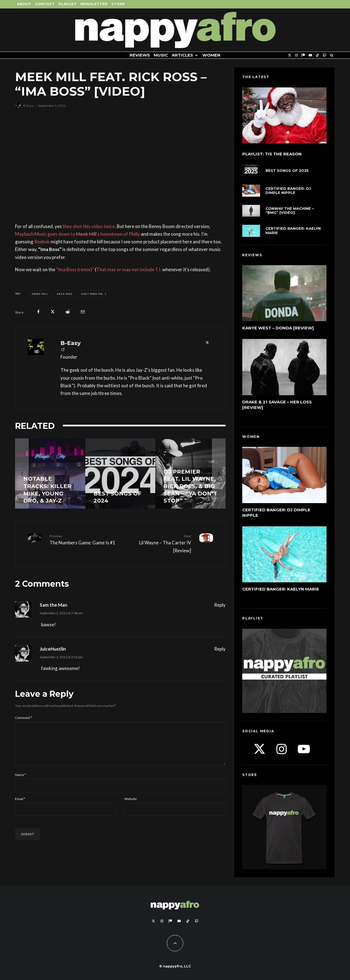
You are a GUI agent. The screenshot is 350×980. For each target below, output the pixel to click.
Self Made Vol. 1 (95, 294)
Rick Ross (65, 294)
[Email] (83, 312)
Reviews (140, 55)
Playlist (68, 4)
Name (21, 781)
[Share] (38, 312)
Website (131, 805)
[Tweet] (53, 312)
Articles (182, 55)
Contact (45, 4)
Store (118, 4)
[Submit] (68, 312)
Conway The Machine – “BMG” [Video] (290, 211)
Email (20, 805)
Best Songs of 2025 (287, 171)
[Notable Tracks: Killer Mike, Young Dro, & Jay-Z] (50, 473)
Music (161, 55)
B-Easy (28, 106)
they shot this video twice (89, 226)
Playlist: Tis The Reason (272, 154)
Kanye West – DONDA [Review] (278, 328)
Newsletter (94, 4)
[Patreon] (303, 55)
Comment (24, 718)
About (24, 4)
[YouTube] (310, 55)
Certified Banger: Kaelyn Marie (293, 231)
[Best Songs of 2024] (120, 473)
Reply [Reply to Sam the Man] (220, 605)
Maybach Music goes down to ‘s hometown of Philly (78, 234)
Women (211, 55)
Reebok (42, 242)
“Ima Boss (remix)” (75, 269)
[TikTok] (317, 55)
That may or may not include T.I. (129, 269)
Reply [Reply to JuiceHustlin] (220, 649)
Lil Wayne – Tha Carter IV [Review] (158, 543)
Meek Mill (41, 294)
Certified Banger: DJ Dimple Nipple (288, 191)
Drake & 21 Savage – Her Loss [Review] (277, 405)
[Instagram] (296, 55)
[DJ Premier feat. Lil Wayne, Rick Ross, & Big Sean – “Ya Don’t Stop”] (190, 473)
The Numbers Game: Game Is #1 (83, 539)
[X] (290, 55)
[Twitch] (325, 55)
